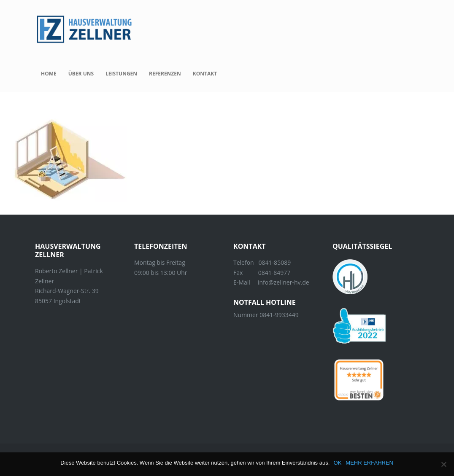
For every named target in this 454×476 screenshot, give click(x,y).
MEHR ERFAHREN (370, 463)
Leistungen (121, 74)
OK (338, 463)
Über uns (81, 74)
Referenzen (165, 74)
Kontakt (205, 74)
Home (49, 74)
